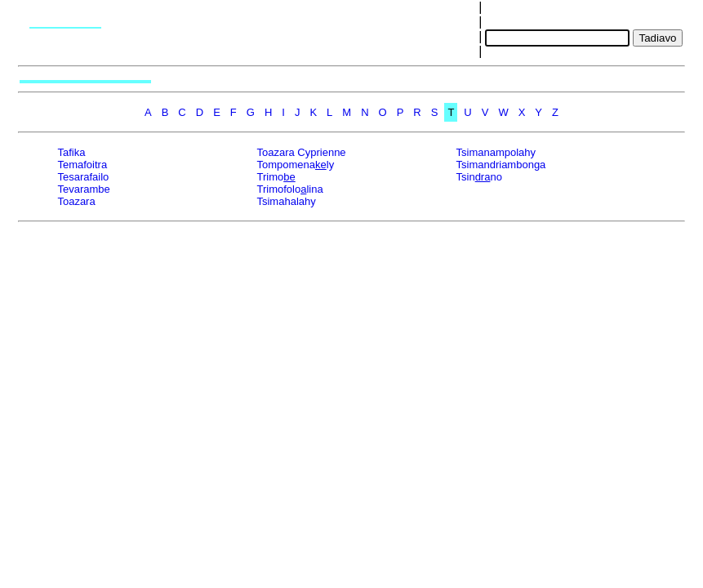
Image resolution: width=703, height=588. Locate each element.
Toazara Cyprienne (301, 152)
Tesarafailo (83, 177)
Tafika (71, 152)
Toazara (76, 201)
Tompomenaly (295, 165)
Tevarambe (83, 189)
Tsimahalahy (286, 201)
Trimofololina (289, 189)
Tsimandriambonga (501, 165)
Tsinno (479, 177)
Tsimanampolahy (496, 152)
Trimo (276, 177)
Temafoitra (82, 165)
